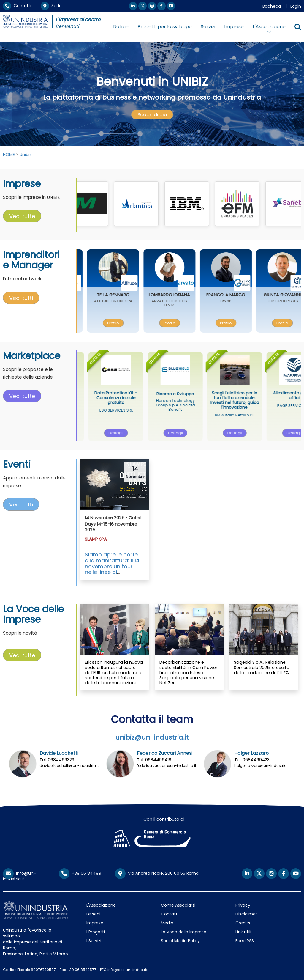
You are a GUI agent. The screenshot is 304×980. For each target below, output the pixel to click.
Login (296, 6)
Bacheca (272, 6)
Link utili (243, 932)
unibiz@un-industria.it (152, 737)
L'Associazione (101, 905)
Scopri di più (152, 115)
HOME (9, 155)
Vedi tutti (21, 298)
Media (167, 923)
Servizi (208, 27)
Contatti (17, 6)
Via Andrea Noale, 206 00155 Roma (157, 874)
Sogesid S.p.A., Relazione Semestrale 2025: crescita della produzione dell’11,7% (262, 667)
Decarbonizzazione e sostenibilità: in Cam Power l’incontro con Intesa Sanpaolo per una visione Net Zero (188, 673)
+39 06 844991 (81, 873)
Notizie (121, 27)
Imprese (234, 27)
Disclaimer (246, 914)
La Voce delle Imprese (184, 932)
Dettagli (127, 433)
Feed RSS (245, 941)
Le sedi (93, 914)
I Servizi (94, 941)
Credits (243, 923)
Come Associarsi (178, 905)
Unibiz (26, 155)
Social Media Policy (180, 941)
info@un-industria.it (19, 876)
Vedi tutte (22, 216)
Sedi (50, 6)
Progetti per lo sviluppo (165, 27)
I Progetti (96, 932)
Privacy (243, 905)
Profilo (124, 323)
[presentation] (152, 115)
